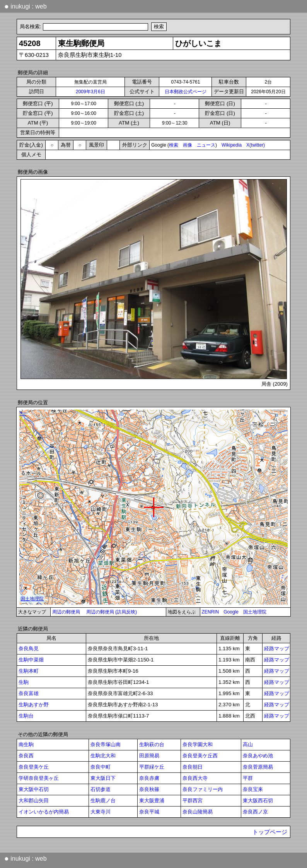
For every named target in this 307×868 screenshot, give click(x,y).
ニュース (206, 145)
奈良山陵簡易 (198, 812)
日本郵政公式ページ (186, 92)
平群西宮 (193, 801)
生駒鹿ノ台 (103, 801)
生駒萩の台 (152, 744)
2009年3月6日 (90, 92)
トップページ (270, 832)
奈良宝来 (253, 789)
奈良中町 (101, 767)
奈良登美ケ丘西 (200, 756)
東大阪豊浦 (152, 801)
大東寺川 (101, 812)
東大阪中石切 (34, 789)
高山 (248, 744)
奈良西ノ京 (255, 812)
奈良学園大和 (198, 744)
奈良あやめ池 (258, 756)
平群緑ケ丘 (152, 767)
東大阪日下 (103, 778)
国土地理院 (255, 612)
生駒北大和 (103, 756)
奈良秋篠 (149, 789)
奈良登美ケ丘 (34, 767)
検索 (174, 145)
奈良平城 (149, 812)
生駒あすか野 (34, 705)
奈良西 (26, 756)
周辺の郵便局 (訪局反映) (112, 612)
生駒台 (26, 716)
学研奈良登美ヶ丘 (39, 778)
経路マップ (277, 648)
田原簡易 (149, 756)
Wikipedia (232, 145)
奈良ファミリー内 (203, 789)
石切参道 (101, 789)
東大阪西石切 (258, 801)
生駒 (24, 682)
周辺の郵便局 (66, 612)
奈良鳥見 (29, 648)
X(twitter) (256, 145)
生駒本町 (29, 671)
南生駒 (26, 744)
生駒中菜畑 (31, 660)
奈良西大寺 (195, 778)
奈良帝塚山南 (106, 744)
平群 (248, 778)
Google (231, 612)
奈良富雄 (29, 693)
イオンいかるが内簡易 (44, 812)
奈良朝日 (193, 767)
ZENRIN (211, 612)
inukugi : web (26, 6)
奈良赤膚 (149, 778)
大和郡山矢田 (34, 801)
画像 (188, 145)
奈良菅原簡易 (258, 767)
